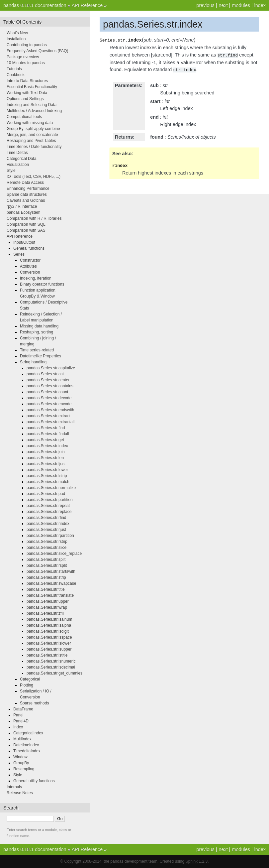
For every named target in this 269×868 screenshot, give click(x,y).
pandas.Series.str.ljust (46, 464)
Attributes (28, 266)
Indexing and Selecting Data (32, 105)
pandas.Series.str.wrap (47, 607)
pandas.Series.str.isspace (49, 637)
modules (241, 5)
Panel (18, 715)
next (223, 5)
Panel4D (21, 721)
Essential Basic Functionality (32, 87)
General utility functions (34, 781)
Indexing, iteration (36, 278)
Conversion (30, 272)
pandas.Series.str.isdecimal (51, 667)
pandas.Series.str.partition (50, 500)
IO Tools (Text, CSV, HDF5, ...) (34, 177)
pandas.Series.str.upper (48, 601)
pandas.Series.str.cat (45, 374)
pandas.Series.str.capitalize (51, 368)
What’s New (17, 33)
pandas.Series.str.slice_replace (54, 554)
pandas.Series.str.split (46, 559)
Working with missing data (30, 123)
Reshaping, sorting (37, 332)
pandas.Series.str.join (46, 452)
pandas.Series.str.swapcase (51, 583)
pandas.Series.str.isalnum (49, 619)
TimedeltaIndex (27, 751)
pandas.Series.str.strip (46, 577)
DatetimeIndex (26, 745)
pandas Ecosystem (23, 212)
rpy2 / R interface (22, 206)
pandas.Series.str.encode (49, 404)
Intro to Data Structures (27, 81)
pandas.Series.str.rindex (48, 524)
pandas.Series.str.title (46, 589)
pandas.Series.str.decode (49, 398)
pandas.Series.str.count (47, 392)
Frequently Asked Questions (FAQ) (37, 51)
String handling (33, 362)
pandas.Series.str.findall (48, 434)
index (260, 5)
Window (20, 757)
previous (205, 5)
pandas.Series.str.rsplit (47, 565)
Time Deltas (17, 153)
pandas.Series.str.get (45, 440)
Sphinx (192, 861)
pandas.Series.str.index (47, 446)
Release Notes (20, 793)
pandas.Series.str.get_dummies (54, 673)
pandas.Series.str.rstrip (47, 542)
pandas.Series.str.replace (49, 512)
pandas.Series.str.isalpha (49, 625)
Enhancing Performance (28, 188)
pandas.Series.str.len (45, 458)
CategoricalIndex (28, 733)
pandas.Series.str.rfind (46, 518)
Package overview (23, 57)
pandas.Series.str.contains (50, 386)
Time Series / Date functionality (34, 147)
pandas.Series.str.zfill (45, 613)
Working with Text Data (27, 93)
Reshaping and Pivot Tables (31, 141)
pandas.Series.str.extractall (50, 422)
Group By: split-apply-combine (33, 129)
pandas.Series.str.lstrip (47, 476)
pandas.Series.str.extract (48, 416)
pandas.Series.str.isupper (49, 649)
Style (11, 171)
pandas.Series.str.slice (46, 548)
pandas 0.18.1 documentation (35, 5)
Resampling (24, 769)
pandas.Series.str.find (46, 428)
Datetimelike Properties (41, 356)
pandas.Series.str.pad (46, 494)
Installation (16, 39)
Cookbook (16, 75)
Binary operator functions (42, 284)
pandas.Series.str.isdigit (48, 631)
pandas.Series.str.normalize (51, 488)
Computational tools (24, 117)
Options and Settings (25, 99)
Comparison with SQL (26, 224)
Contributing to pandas (27, 45)
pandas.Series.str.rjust (46, 530)
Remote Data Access (25, 183)
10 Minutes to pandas (26, 63)
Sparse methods (34, 703)
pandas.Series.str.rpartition (50, 536)
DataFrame (23, 709)
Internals (14, 787)
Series (19, 254)
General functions (29, 248)
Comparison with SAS (26, 230)
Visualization (18, 165)
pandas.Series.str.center (48, 380)
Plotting (27, 685)
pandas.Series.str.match (48, 482)
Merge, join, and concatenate (32, 135)
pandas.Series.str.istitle (47, 655)
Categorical (30, 679)
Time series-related (37, 350)
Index (18, 727)
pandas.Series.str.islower (49, 643)
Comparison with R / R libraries (34, 218)
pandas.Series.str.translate (50, 595)
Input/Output (24, 242)
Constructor (30, 260)
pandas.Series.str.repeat (48, 506)
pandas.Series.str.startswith (51, 571)
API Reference (87, 5)
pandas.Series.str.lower (47, 470)
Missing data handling (39, 326)
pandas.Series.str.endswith (50, 410)
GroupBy (21, 763)
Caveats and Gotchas (26, 200)
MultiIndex (22, 739)
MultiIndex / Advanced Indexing (34, 111)
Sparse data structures (27, 194)
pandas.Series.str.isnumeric (51, 661)
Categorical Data (21, 159)
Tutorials (14, 69)
